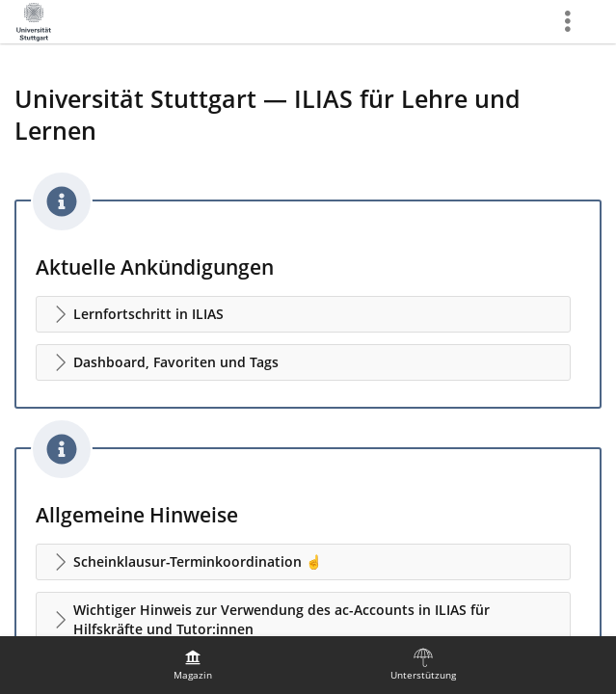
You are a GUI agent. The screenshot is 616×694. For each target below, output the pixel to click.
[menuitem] (193, 665)
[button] (303, 314)
